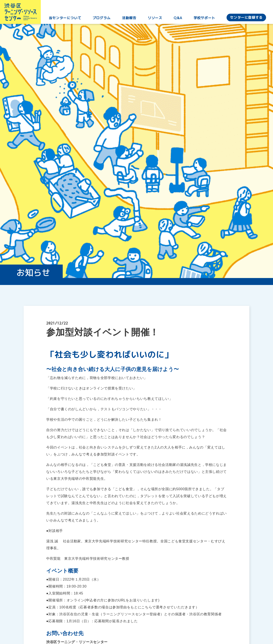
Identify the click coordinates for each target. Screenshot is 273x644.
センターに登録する (246, 19)
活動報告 (131, 19)
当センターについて (68, 19)
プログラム (104, 19)
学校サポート (205, 19)
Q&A (179, 19)
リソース (156, 19)
